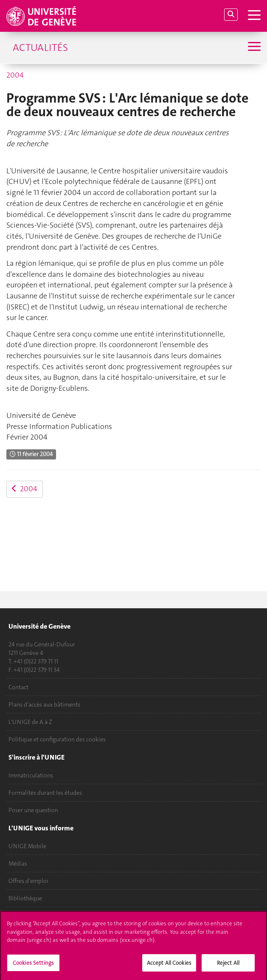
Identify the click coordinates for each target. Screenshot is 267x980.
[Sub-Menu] (253, 47)
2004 (15, 75)
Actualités (40, 47)
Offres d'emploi (28, 881)
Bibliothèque (25, 898)
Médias (18, 863)
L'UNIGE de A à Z (30, 722)
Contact (18, 687)
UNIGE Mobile (27, 846)
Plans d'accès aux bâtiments (44, 704)
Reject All (228, 966)
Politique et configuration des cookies (57, 739)
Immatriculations (31, 775)
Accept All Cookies (169, 966)
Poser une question (33, 810)
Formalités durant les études (45, 793)
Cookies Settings (33, 966)
